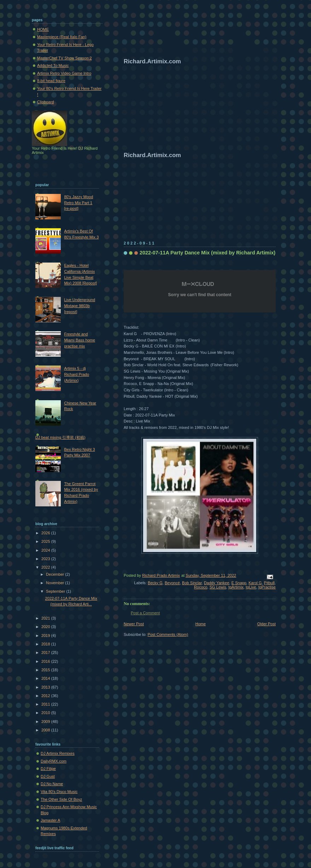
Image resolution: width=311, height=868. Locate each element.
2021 (46, 618)
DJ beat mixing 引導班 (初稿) (60, 437)
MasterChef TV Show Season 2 (64, 58)
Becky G (155, 583)
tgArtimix (236, 587)
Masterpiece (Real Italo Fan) (62, 37)
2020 (46, 627)
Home (201, 624)
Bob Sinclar (192, 583)
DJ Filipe (48, 769)
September (56, 591)
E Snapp (239, 583)
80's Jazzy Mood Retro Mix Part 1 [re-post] (78, 203)
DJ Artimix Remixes (58, 753)
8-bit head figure (51, 81)
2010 (46, 713)
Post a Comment (145, 613)
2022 (46, 567)
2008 (46, 730)
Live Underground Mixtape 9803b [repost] (80, 306)
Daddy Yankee (216, 583)
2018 (46, 644)
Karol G (255, 583)
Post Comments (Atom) (168, 634)
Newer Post (134, 624)
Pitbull (269, 583)
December (55, 574)
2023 (46, 559)
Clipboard (45, 102)
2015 (46, 670)
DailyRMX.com (54, 761)
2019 (46, 636)
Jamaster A (50, 820)
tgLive (251, 587)
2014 (46, 678)
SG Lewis (218, 587)
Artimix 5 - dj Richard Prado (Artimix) (77, 374)
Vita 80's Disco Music (59, 792)
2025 (46, 541)
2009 (46, 722)
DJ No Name (52, 784)
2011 (46, 704)
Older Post (266, 624)
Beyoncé (172, 583)
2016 (46, 661)
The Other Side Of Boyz (61, 799)
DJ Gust (48, 776)
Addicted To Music (53, 65)
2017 (46, 653)
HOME (43, 29)
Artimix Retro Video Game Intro (64, 73)
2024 (46, 550)
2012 (46, 696)
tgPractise (267, 587)
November (55, 583)
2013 (46, 687)
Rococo (201, 587)
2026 (46, 533)
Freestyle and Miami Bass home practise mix (80, 340)
